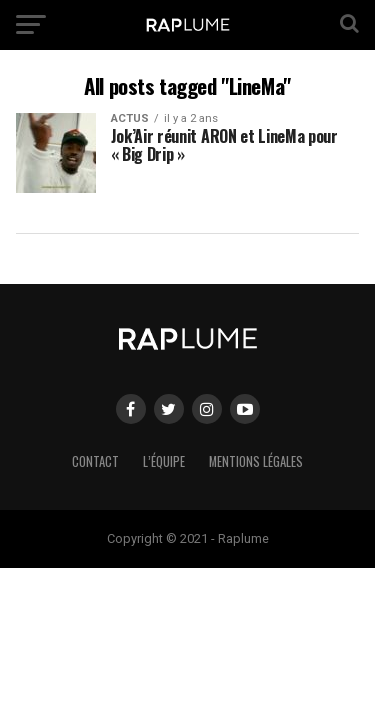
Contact (95, 461)
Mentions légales (256, 461)
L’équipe (164, 461)
